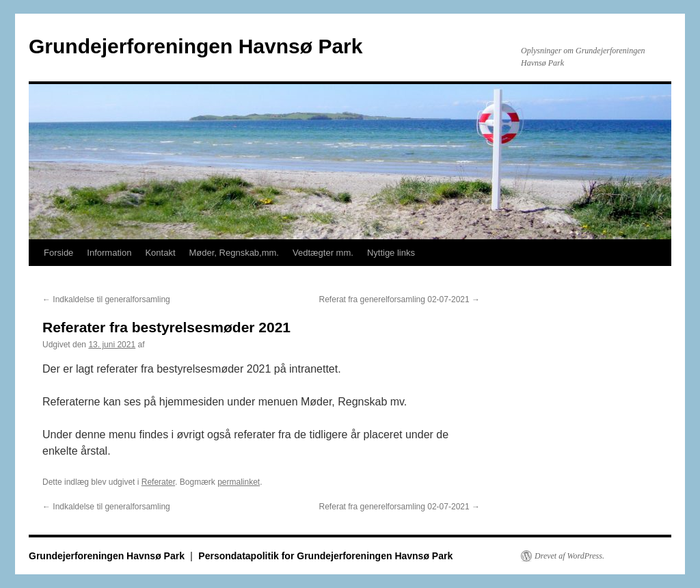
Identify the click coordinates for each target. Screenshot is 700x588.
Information (109, 253)
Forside (58, 253)
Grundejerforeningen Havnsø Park (196, 46)
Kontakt (160, 253)
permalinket (239, 482)
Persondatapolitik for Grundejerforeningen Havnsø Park (325, 556)
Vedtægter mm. (323, 253)
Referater (158, 482)
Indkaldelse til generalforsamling (106, 299)
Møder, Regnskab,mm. (234, 253)
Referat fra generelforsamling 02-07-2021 (400, 299)
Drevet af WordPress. (569, 556)
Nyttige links (391, 253)
